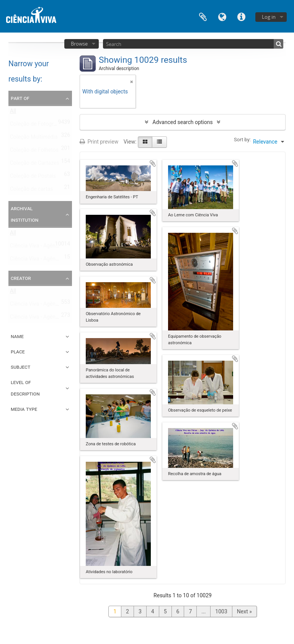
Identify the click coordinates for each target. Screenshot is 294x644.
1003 (221, 611)
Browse (79, 44)
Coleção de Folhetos (34, 152)
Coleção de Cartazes (35, 165)
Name (17, 336)
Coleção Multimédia (34, 139)
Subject (20, 367)
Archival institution (24, 214)
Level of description (25, 388)
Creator (21, 278)
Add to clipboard (153, 163)
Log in (269, 17)
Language (222, 16)
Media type (24, 409)
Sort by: (242, 140)
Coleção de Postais (33, 178)
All (13, 113)
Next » (244, 611)
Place (18, 351)
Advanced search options (182, 122)
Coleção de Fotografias (38, 126)
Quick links (241, 16)
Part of (20, 98)
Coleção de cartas (32, 191)
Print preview (99, 142)
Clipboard (203, 16)
